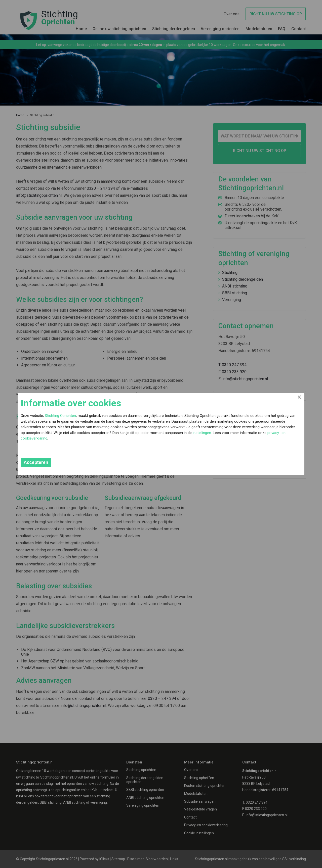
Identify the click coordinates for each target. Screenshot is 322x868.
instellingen (231, 438)
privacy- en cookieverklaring (114, 444)
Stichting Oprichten (94, 415)
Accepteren (70, 462)
